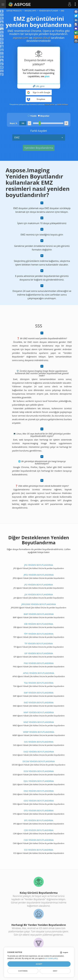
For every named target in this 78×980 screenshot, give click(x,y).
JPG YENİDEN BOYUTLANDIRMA (39, 565)
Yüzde (33, 116)
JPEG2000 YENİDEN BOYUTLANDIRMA (39, 604)
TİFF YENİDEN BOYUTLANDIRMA (39, 634)
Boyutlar (45, 116)
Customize (23, 971)
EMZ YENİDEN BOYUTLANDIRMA (39, 703)
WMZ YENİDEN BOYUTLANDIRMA (39, 722)
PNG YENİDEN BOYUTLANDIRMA (39, 663)
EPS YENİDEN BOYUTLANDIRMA (39, 820)
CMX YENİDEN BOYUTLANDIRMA (39, 840)
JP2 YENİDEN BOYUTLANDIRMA (39, 585)
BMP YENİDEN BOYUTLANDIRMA (39, 614)
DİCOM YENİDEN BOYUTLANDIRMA (39, 761)
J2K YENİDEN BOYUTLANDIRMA (39, 594)
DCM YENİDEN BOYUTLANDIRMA (39, 771)
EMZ (39, 137)
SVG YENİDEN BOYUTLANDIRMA (39, 742)
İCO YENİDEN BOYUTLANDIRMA (39, 850)
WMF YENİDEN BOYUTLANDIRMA (39, 712)
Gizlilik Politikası (62, 104)
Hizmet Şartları (50, 104)
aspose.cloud (41, 38)
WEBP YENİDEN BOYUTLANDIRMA (39, 732)
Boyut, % (13, 123)
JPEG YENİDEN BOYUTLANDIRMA (39, 575)
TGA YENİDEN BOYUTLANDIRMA (39, 683)
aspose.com (21, 38)
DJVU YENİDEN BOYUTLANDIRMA (39, 781)
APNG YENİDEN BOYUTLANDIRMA (39, 673)
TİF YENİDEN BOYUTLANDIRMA (39, 644)
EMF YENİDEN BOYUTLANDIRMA (39, 693)
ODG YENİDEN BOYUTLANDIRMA (39, 801)
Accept (39, 964)
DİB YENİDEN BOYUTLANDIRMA (39, 624)
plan (47, 76)
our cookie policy (51, 958)
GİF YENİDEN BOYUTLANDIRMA (39, 653)
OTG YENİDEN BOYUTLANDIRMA (39, 811)
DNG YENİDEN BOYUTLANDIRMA (39, 791)
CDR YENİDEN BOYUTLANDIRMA (39, 830)
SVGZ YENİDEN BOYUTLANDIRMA (39, 752)
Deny (55, 971)
